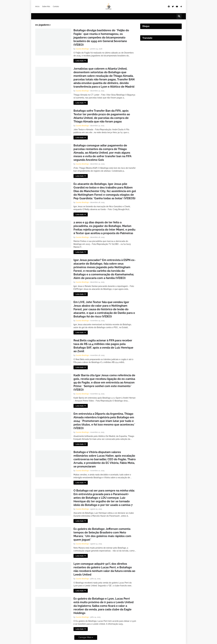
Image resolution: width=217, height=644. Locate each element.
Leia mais (80, 61)
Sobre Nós (46, 7)
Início (37, 7)
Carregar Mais (85, 637)
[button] (179, 16)
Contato (56, 7)
